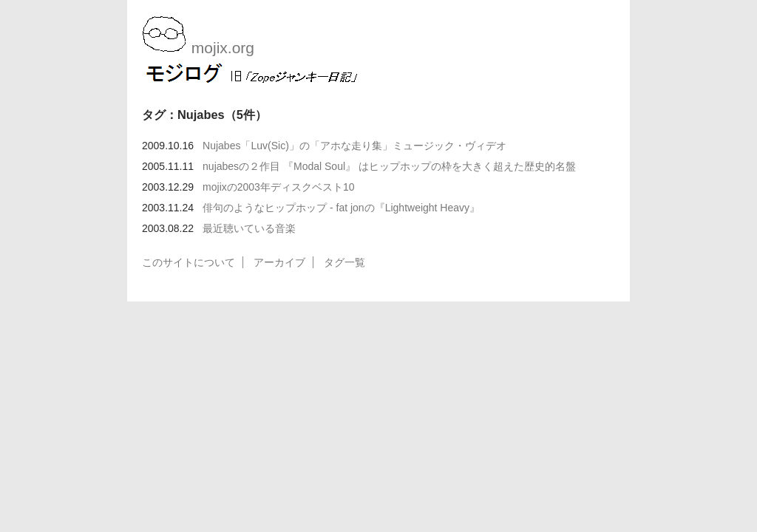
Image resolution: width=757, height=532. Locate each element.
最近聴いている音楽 (249, 228)
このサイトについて (189, 262)
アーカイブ (279, 262)
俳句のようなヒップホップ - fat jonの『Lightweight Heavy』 (341, 208)
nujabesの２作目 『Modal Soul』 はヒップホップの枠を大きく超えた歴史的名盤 (389, 166)
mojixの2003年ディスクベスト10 (278, 187)
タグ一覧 (344, 262)
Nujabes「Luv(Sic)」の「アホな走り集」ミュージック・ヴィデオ (354, 146)
